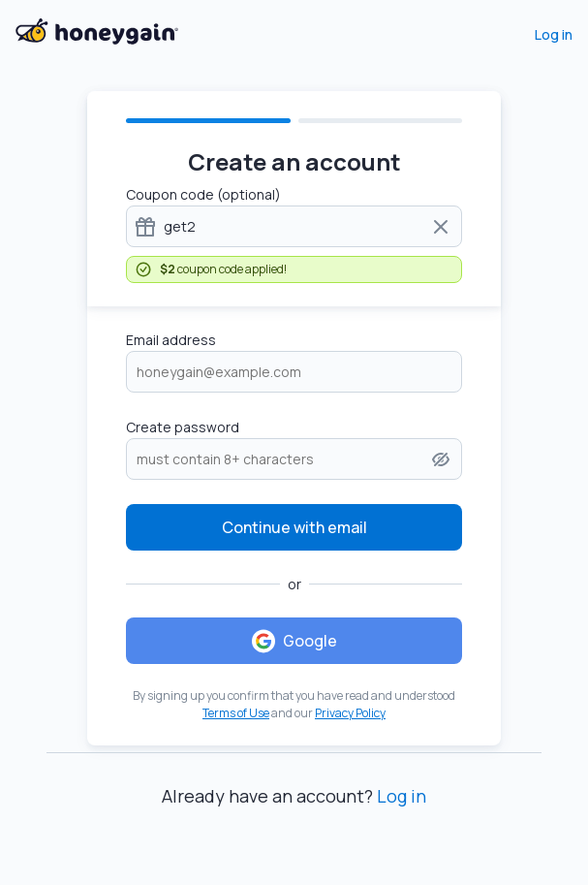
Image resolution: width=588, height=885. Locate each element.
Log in (554, 34)
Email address (171, 340)
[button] (441, 459)
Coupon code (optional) (203, 194)
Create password (183, 427)
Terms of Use (236, 713)
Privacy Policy (350, 713)
